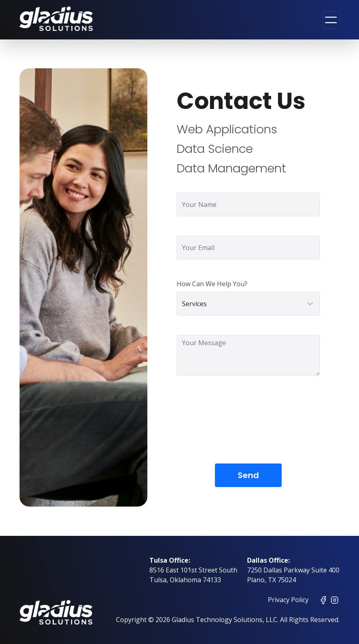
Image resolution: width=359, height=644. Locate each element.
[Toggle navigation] (331, 20)
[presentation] (239, 426)
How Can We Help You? (212, 284)
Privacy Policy (288, 600)
